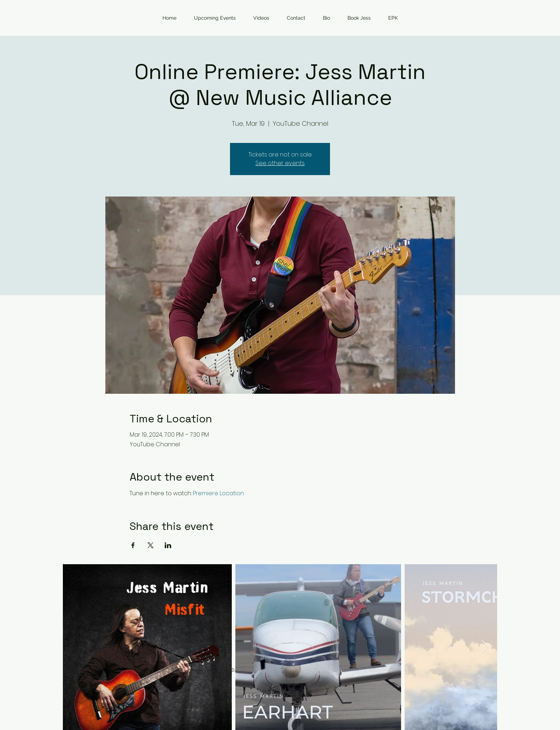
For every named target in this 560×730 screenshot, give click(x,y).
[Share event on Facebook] (133, 545)
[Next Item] (485, 647)
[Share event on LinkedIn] (168, 545)
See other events (280, 163)
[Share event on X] (151, 545)
